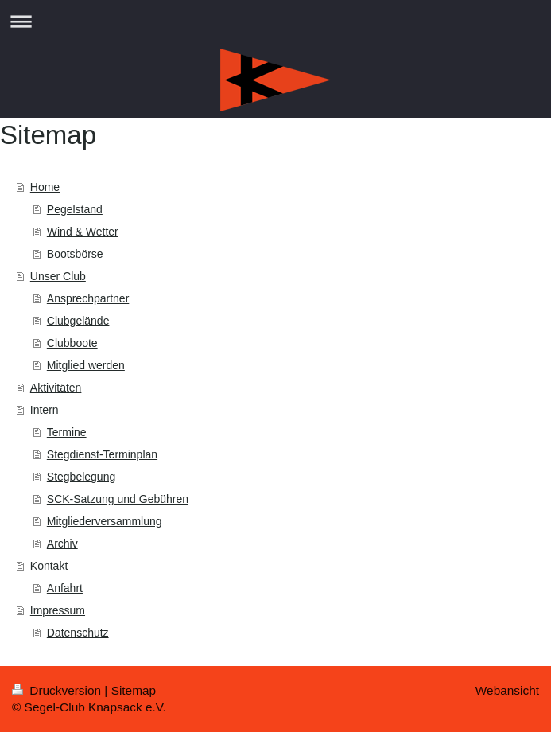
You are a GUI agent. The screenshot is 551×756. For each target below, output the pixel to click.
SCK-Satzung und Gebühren (118, 499)
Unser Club (58, 276)
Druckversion (58, 690)
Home (45, 187)
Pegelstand (75, 209)
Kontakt (49, 566)
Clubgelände (78, 321)
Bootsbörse (75, 254)
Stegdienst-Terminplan (102, 454)
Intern (45, 410)
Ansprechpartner (88, 298)
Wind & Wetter (83, 232)
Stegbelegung (81, 477)
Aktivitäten (56, 388)
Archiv (62, 544)
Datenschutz (78, 633)
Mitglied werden (86, 365)
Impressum (58, 610)
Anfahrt (65, 588)
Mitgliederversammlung (105, 521)
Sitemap (134, 690)
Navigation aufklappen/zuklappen (275, 21)
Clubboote (72, 343)
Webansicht (507, 690)
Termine (67, 432)
